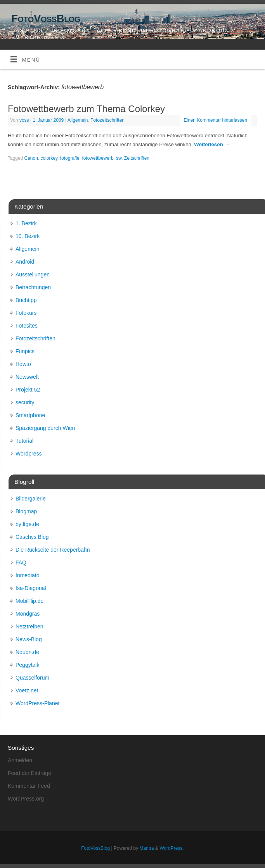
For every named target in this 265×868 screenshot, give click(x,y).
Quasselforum (32, 678)
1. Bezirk (26, 223)
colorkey (49, 158)
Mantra (146, 848)
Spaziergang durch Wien (45, 428)
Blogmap (26, 511)
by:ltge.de (27, 524)
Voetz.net (27, 690)
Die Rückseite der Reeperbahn (53, 550)
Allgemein (78, 120)
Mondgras (28, 614)
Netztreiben (29, 626)
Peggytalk (27, 665)
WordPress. (171, 848)
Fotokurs (26, 313)
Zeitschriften (137, 158)
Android (25, 262)
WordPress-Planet (37, 703)
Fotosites (27, 326)
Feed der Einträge (29, 773)
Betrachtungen (33, 287)
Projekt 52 (28, 390)
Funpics (25, 351)
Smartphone (30, 415)
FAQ (21, 563)
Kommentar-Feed (29, 786)
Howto (23, 364)
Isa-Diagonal (31, 588)
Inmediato (27, 575)
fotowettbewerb (98, 158)
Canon (31, 158)
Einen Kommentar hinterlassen (215, 120)
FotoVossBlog (46, 18)
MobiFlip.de (29, 601)
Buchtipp (26, 300)
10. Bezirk (28, 236)
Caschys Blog (32, 537)
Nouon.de (27, 652)
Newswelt (27, 377)
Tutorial (24, 441)
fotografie (70, 158)
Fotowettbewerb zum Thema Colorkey (86, 109)
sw (119, 158)
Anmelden (20, 760)
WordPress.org (26, 799)
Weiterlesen (212, 144)
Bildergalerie (31, 499)
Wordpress (29, 454)
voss (24, 120)
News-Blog (29, 639)
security (25, 402)
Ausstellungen (33, 274)
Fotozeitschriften (107, 120)
